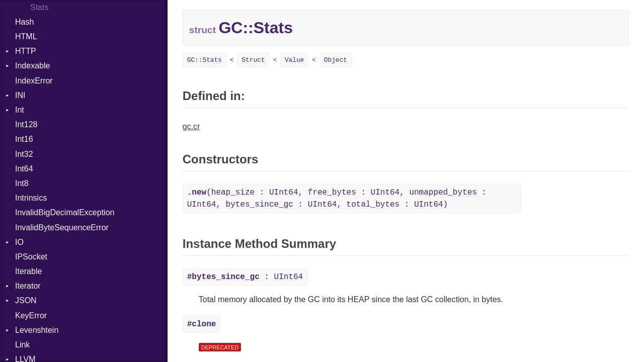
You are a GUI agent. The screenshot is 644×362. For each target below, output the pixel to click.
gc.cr (191, 126)
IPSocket (31, 257)
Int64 (24, 169)
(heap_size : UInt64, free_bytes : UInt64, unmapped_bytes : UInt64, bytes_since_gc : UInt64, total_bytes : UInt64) (337, 199)
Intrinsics (31, 198)
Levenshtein (37, 330)
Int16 (24, 139)
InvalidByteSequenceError (62, 228)
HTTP (26, 51)
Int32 (24, 154)
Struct (253, 60)
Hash (24, 22)
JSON (26, 300)
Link (22, 345)
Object (336, 60)
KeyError (31, 315)
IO (19, 242)
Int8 (22, 183)
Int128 (26, 124)
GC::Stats (205, 60)
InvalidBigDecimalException (65, 212)
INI (20, 95)
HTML (26, 36)
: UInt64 (245, 277)
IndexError (34, 81)
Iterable (28, 271)
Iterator (28, 286)
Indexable (32, 66)
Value (294, 60)
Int (20, 110)
